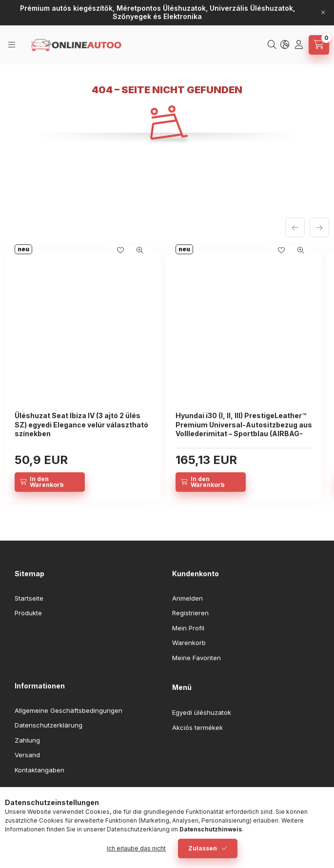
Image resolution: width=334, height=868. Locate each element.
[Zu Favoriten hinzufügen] (120, 250)
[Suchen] (273, 45)
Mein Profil (188, 628)
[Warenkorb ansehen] (319, 45)
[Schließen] (323, 13)
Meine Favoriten (196, 658)
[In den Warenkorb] (50, 482)
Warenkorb (189, 643)
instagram (37, 794)
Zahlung (27, 740)
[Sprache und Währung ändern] (286, 45)
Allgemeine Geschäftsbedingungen (69, 710)
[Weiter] (319, 227)
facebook (18, 794)
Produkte (28, 613)
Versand (27, 755)
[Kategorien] (12, 45)
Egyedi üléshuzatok (202, 712)
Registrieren (190, 613)
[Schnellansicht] (140, 250)
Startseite (29, 598)
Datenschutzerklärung (49, 725)
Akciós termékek (197, 727)
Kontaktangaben (39, 770)
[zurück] (295, 227)
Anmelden (187, 598)
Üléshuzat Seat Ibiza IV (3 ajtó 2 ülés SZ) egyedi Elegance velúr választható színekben (81, 424)
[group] (167, 376)
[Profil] (300, 45)
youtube (57, 794)
